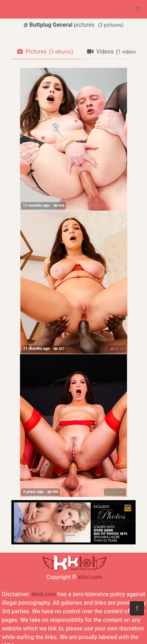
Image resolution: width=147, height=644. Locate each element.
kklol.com (90, 577)
